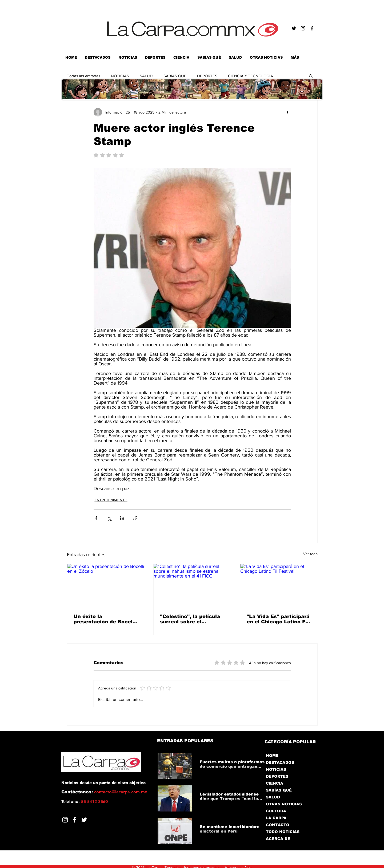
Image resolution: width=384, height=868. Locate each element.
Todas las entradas (84, 76)
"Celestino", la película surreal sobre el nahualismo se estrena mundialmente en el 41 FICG (190, 619)
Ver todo (310, 554)
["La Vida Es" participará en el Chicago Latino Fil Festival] (279, 586)
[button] (311, 76)
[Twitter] (84, 820)
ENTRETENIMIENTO (111, 500)
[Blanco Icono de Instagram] (65, 820)
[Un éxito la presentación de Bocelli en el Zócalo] (106, 586)
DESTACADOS (280, 762)
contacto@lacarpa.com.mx (121, 792)
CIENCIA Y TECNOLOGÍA (251, 76)
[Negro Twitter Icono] (294, 28)
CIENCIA (275, 783)
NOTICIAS (120, 76)
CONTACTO (278, 825)
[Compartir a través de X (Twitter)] (109, 518)
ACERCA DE (278, 839)
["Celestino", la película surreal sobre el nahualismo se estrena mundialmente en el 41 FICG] (192, 586)
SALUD (146, 76)
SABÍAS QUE (175, 76)
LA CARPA (276, 818)
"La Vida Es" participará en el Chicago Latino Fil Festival (278, 619)
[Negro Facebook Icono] (312, 28)
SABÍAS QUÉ (279, 790)
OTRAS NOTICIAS (284, 804)
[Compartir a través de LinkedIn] (122, 518)
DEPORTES (207, 76)
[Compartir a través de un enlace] (135, 518)
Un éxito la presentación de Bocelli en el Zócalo (105, 619)
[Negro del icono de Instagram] (303, 28)
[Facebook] (75, 820)
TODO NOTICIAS (283, 832)
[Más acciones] (288, 112)
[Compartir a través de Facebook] (96, 518)
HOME (272, 756)
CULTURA (276, 811)
